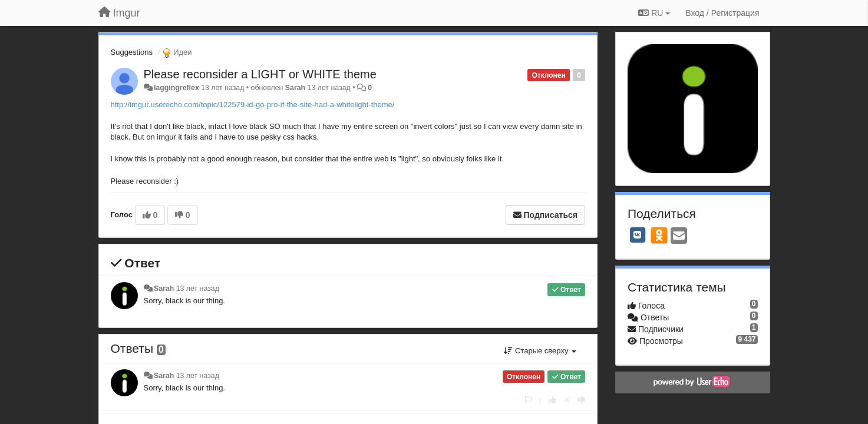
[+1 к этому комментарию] (552, 400)
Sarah (295, 88)
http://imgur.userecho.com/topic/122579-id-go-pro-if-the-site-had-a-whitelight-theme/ (253, 105)
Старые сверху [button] (540, 351)
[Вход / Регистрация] (722, 13)
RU (654, 13)
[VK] (638, 235)
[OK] (659, 235)
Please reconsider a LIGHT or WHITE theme (260, 74)
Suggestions (132, 52)
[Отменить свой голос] (567, 400)
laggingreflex (176, 88)
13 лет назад (198, 289)
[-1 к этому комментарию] (581, 400)
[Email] (679, 236)
